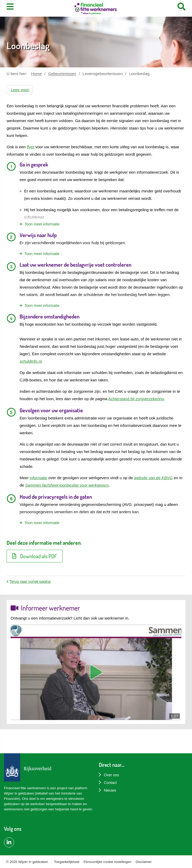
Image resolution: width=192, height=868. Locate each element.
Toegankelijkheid (66, 862)
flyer (30, 147)
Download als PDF (35, 556)
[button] (20, 90)
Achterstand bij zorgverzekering (136, 399)
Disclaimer (144, 862)
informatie (38, 478)
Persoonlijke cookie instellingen (108, 862)
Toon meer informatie (42, 224)
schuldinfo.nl (31, 361)
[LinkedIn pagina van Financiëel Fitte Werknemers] (9, 842)
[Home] (96, 9)
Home (37, 74)
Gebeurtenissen (62, 74)
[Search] (181, 7)
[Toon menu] (10, 7)
